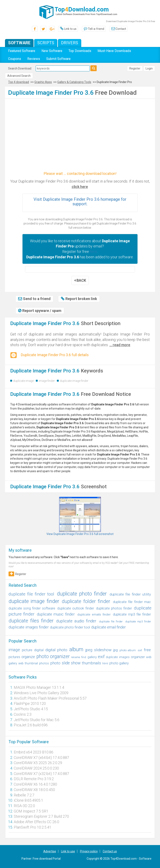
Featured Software (22, 51)
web (21, 663)
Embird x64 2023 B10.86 (34, 752)
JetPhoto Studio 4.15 (31, 709)
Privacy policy (89, 851)
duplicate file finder (111, 621)
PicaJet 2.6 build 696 (31, 725)
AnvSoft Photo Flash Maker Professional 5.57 (50, 698)
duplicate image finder (74, 381)
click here (80, 187)
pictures (14, 657)
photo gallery (119, 663)
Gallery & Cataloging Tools (74, 82)
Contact (119, 29)
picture (27, 650)
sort (140, 650)
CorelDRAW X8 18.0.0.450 (34, 790)
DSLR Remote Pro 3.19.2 (34, 779)
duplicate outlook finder (76, 608)
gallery (92, 657)
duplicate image (23, 381)
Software (19, 43)
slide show (71, 663)
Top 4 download (19, 82)
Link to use (68, 851)
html (105, 663)
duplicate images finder (29, 627)
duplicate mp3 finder (138, 621)
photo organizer (53, 657)
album (76, 649)
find (84, 657)
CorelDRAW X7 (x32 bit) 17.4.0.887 (41, 774)
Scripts (46, 43)
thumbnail (31, 663)
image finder (47, 381)
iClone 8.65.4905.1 (28, 800)
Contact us (110, 851)
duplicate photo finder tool (70, 627)
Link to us (68, 29)
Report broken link (79, 299)
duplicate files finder (31, 621)
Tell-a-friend (94, 29)
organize (28, 657)
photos (44, 663)
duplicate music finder (56, 614)
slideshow (103, 650)
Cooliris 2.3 (23, 714)
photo (55, 663)
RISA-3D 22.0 (24, 806)
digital (39, 650)
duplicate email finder (109, 627)
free (147, 650)
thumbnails (91, 663)
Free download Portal (47, 859)
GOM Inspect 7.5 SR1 (31, 811)
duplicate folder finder (86, 601)
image (14, 650)
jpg (116, 650)
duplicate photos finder (114, 608)
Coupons (15, 59)
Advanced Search (19, 76)
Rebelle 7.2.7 (24, 795)
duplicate (112, 657)
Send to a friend (34, 299)
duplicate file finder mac (132, 602)
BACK (80, 280)
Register (135, 68)
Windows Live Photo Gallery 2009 (41, 693)
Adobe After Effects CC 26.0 (36, 822)
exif (101, 657)
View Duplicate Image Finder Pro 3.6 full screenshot (80, 534)
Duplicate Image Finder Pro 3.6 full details (49, 355)
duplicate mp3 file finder (132, 614)
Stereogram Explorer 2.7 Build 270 (41, 816)
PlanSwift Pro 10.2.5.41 (32, 827)
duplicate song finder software (32, 608)
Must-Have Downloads (114, 51)
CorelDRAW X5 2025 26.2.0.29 (38, 763)
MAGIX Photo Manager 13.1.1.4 (39, 687)
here (93, 252)
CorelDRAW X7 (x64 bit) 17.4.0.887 (41, 758)
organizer (138, 657)
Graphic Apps (43, 82)
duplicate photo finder (82, 594)
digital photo (56, 650)
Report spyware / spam (40, 311)
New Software (52, 51)
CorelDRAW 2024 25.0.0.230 (36, 768)
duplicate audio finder (76, 621)
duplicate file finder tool (31, 594)
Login (149, 68)
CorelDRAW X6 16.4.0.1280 (35, 784)
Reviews (34, 59)
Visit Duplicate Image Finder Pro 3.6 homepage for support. (80, 202)
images (124, 657)
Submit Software (58, 59)
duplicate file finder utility (130, 594)
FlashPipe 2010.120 (30, 703)
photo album (128, 650)
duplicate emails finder (94, 614)
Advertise (50, 851)
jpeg (89, 650)
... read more (120, 345)
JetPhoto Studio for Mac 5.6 (37, 720)
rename (76, 657)
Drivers (70, 43)
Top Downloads (80, 51)
